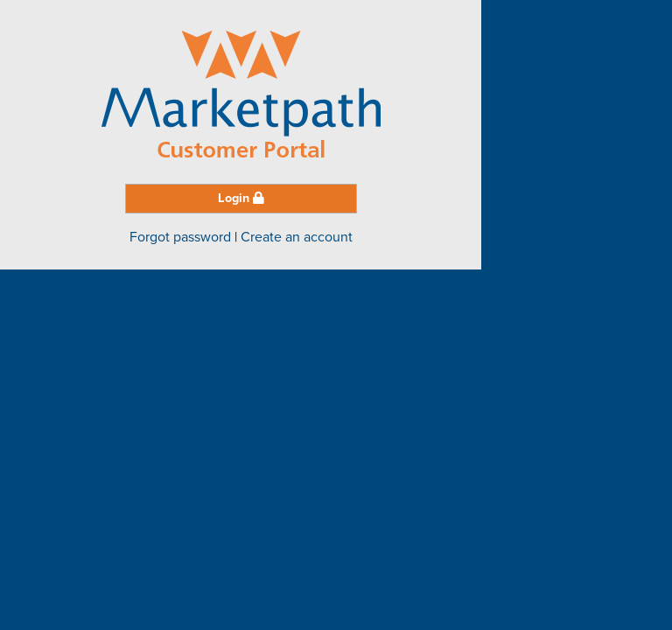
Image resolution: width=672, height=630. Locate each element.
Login (241, 198)
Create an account (297, 237)
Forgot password (180, 237)
